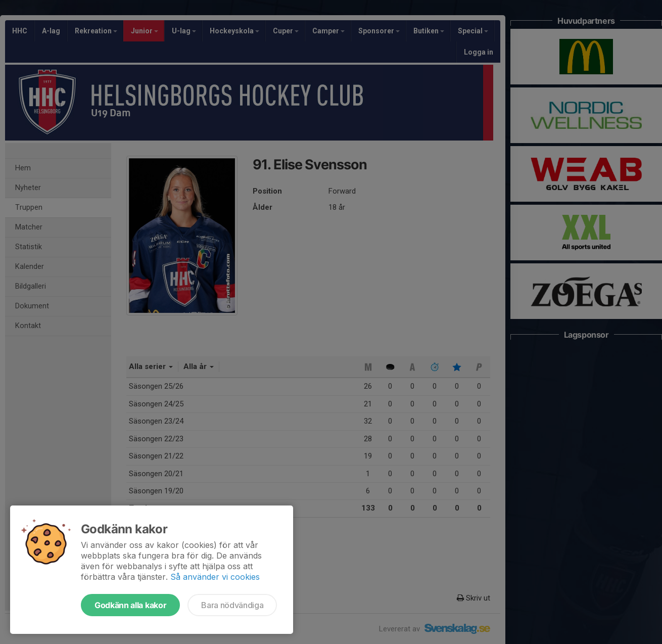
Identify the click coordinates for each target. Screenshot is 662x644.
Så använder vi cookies (215, 577)
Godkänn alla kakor (130, 605)
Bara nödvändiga (232, 605)
